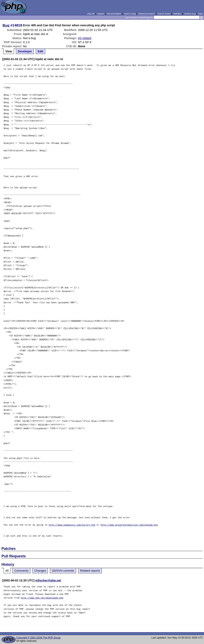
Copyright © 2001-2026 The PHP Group (38, 638)
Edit (40, 51)
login (201, 14)
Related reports (90, 571)
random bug (190, 14)
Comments (21, 571)
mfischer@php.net (48, 580)
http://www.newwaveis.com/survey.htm (72, 525)
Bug (6, 25)
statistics (177, 14)
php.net (91, 14)
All (7, 571)
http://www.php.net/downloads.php (42, 598)
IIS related (85, 38)
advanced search (147, 14)
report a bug (130, 14)
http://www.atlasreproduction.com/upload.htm (129, 525)
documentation (114, 14)
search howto (164, 14)
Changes (40, 571)
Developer (25, 51)
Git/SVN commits (63, 571)
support (101, 14)
